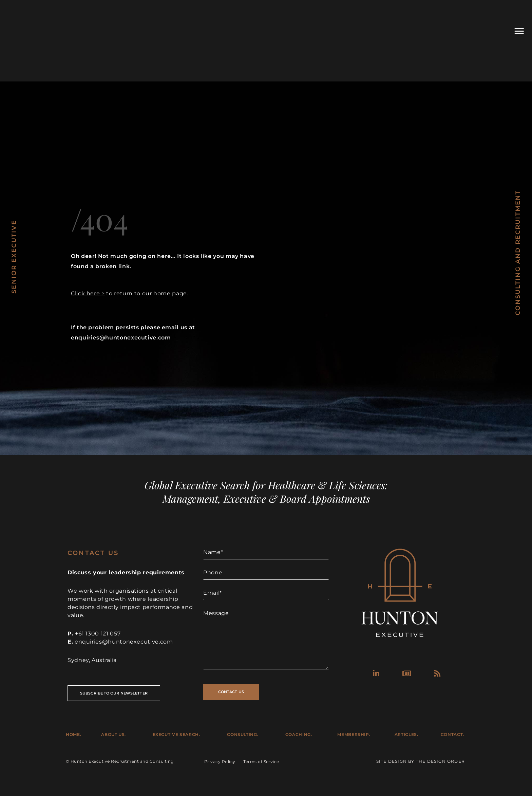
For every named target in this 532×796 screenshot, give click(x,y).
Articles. (406, 734)
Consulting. (243, 734)
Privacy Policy (220, 762)
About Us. (113, 734)
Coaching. (299, 734)
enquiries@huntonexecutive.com (124, 642)
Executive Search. (176, 734)
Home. (73, 734)
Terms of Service (261, 762)
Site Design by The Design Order (421, 761)
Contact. (452, 734)
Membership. (354, 734)
